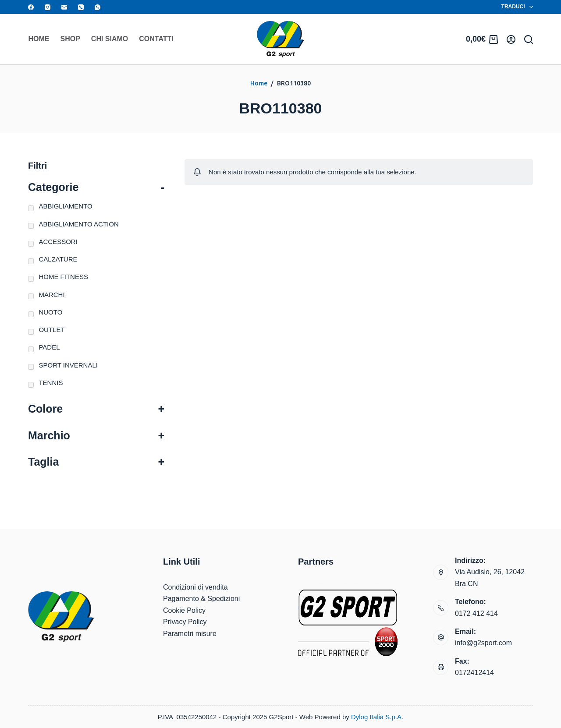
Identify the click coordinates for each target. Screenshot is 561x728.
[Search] (529, 39)
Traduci (517, 7)
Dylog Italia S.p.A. (377, 717)
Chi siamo (110, 39)
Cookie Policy (184, 610)
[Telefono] (81, 7)
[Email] (64, 7)
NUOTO (50, 312)
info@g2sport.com (483, 643)
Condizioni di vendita (195, 587)
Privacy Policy (185, 622)
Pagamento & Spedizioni (201, 599)
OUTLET (51, 330)
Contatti (156, 39)
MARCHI (51, 295)
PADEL (49, 347)
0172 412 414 (476, 613)
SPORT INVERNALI (68, 365)
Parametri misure (190, 634)
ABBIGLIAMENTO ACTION (78, 224)
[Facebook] (31, 7)
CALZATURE (58, 259)
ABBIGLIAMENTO (65, 206)
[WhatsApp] (98, 7)
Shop (70, 39)
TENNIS (51, 383)
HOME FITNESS (63, 277)
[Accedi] (511, 39)
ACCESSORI (58, 242)
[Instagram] (48, 7)
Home (39, 39)
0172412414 (474, 673)
